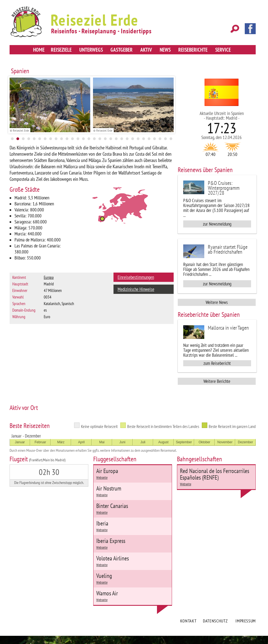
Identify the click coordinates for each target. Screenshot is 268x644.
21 (122, 139)
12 (72, 139)
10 (62, 139)
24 (138, 139)
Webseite (102, 478)
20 (116, 139)
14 (83, 139)
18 (105, 139)
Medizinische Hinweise (136, 289)
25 (144, 139)
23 (133, 139)
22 (127, 139)
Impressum (246, 621)
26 (149, 139)
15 (89, 139)
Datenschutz (215, 621)
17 (100, 139)
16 (94, 139)
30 (171, 139)
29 (165, 139)
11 (67, 139)
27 (155, 139)
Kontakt (188, 621)
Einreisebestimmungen (136, 277)
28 (160, 139)
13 (78, 139)
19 (111, 139)
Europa (49, 277)
